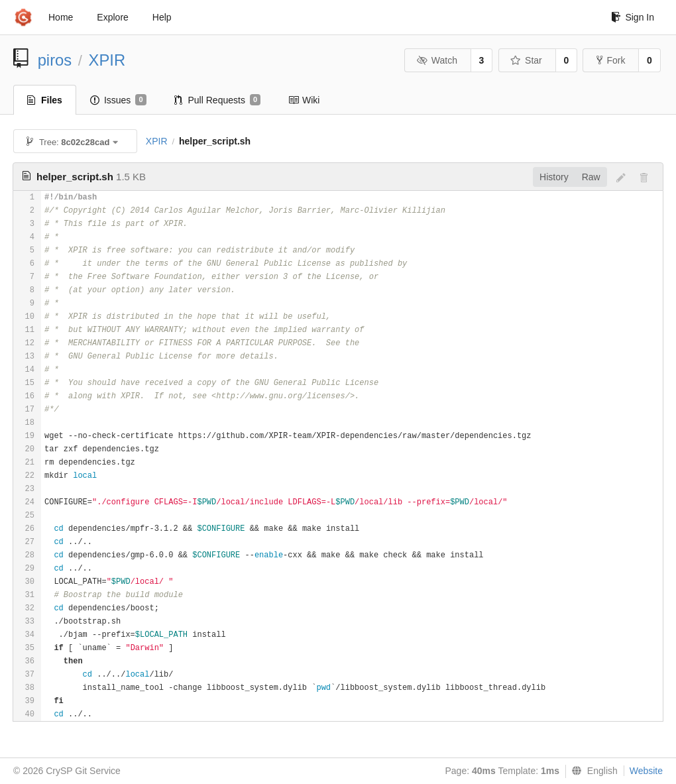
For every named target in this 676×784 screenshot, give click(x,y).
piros (55, 60)
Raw (591, 177)
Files (45, 100)
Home (61, 17)
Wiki (304, 100)
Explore (112, 17)
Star (526, 60)
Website (646, 771)
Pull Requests (218, 100)
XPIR (107, 60)
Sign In (633, 17)
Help (162, 17)
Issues (118, 100)
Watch (437, 60)
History (554, 177)
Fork (611, 60)
